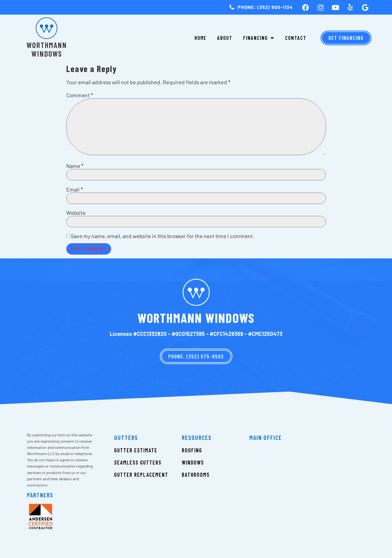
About (225, 38)
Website (76, 213)
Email (75, 189)
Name (75, 166)
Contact (296, 38)
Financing (259, 38)
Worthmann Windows (47, 49)
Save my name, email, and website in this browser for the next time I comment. (163, 236)
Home (200, 38)
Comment (80, 95)
